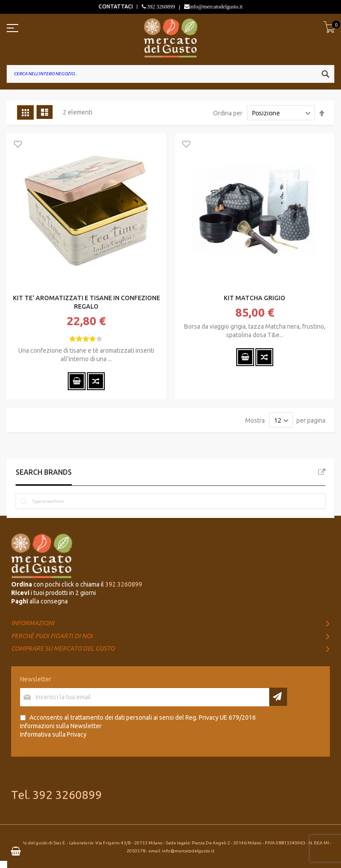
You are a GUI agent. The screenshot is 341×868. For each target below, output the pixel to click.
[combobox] (170, 74)
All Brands (322, 472)
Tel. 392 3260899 (57, 795)
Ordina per (228, 113)
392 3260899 (160, 7)
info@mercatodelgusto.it (216, 7)
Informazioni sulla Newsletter (61, 726)
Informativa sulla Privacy (53, 734)
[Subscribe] (278, 697)
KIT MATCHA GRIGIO (255, 298)
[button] (18, 145)
